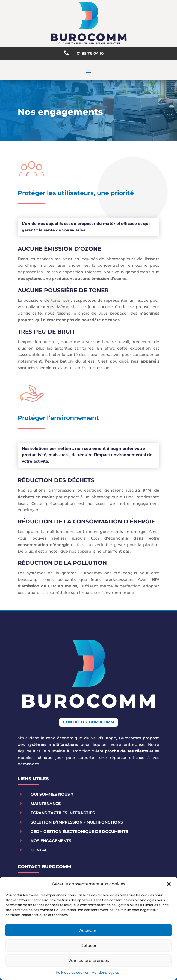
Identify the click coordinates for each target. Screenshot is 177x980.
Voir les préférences (89, 960)
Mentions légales (105, 972)
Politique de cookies (72, 972)
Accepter (89, 930)
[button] (169, 884)
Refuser (88, 945)
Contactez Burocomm (88, 722)
